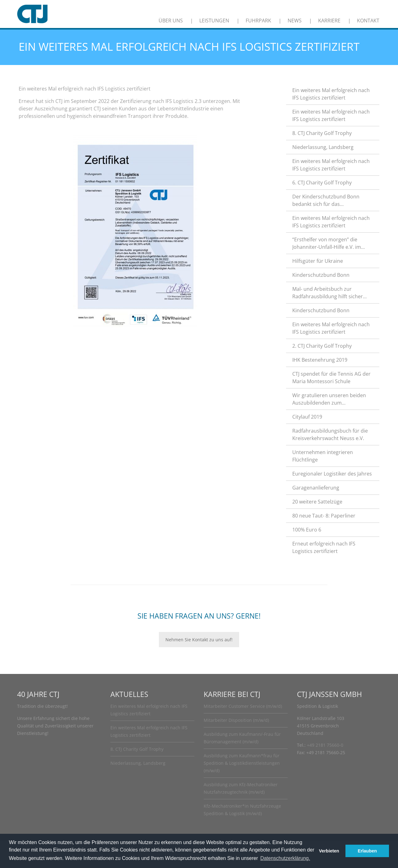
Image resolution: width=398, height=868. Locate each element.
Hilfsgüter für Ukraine (318, 261)
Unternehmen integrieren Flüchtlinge (323, 456)
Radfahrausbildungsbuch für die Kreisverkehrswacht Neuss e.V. (330, 434)
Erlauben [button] (367, 851)
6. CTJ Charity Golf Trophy (322, 183)
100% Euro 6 (307, 530)
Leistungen (214, 21)
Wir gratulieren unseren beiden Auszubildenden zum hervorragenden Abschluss (329, 399)
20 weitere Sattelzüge (317, 502)
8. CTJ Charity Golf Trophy (322, 133)
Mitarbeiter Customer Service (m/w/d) (243, 706)
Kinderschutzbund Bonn (321, 275)
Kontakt (368, 21)
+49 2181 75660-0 (325, 745)
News (295, 21)
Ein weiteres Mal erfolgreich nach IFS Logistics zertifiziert (331, 94)
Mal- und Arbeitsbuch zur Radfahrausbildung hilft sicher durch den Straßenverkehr (328, 293)
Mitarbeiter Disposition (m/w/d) (236, 720)
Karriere (329, 21)
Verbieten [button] (329, 851)
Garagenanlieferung (316, 488)
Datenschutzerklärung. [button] (285, 858)
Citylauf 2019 (307, 417)
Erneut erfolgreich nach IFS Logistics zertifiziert (324, 547)
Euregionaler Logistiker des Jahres (332, 474)
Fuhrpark (258, 21)
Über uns (171, 21)
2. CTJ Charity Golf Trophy (322, 346)
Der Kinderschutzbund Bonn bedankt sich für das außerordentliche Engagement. (329, 200)
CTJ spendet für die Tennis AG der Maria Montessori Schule (331, 378)
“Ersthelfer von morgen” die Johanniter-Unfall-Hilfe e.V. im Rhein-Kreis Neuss (327, 243)
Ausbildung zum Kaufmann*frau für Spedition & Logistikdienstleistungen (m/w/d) (242, 763)
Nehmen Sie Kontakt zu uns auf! (199, 640)
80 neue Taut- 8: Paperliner (324, 516)
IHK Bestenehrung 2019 (320, 360)
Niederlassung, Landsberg (323, 147)
